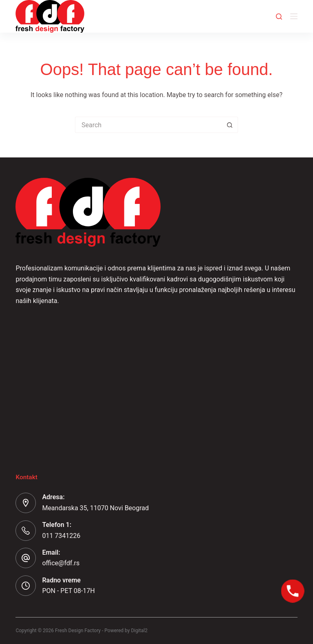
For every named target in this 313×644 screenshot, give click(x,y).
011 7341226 (61, 536)
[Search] (279, 17)
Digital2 (139, 631)
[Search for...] (148, 125)
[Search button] (230, 125)
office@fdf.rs (61, 563)
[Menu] (294, 16)
